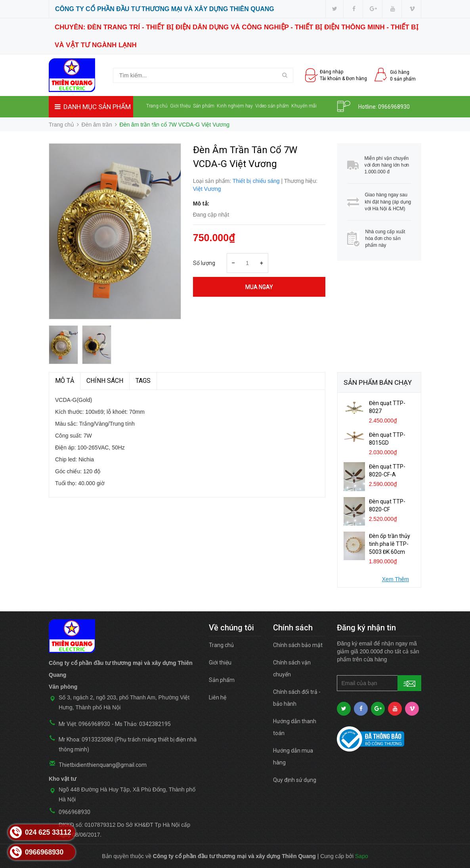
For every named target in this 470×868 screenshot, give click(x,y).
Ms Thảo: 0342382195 (143, 724)
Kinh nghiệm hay (235, 106)
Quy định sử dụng (295, 780)
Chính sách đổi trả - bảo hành (297, 698)
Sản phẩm (204, 106)
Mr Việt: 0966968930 (84, 724)
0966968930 (394, 107)
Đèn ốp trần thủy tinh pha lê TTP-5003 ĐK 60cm (390, 544)
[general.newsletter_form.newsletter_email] (379, 683)
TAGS (143, 381)
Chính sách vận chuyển (292, 668)
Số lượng (204, 263)
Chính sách (105, 381)
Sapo (362, 856)
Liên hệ (154, 126)
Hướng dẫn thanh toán (295, 727)
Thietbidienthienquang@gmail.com (103, 765)
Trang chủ (157, 106)
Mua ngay (259, 287)
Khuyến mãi (304, 106)
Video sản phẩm (272, 106)
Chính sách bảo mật (298, 645)
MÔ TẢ (65, 381)
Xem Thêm (395, 579)
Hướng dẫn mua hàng (293, 757)
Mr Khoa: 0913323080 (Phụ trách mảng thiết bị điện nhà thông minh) (128, 744)
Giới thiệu (180, 106)
